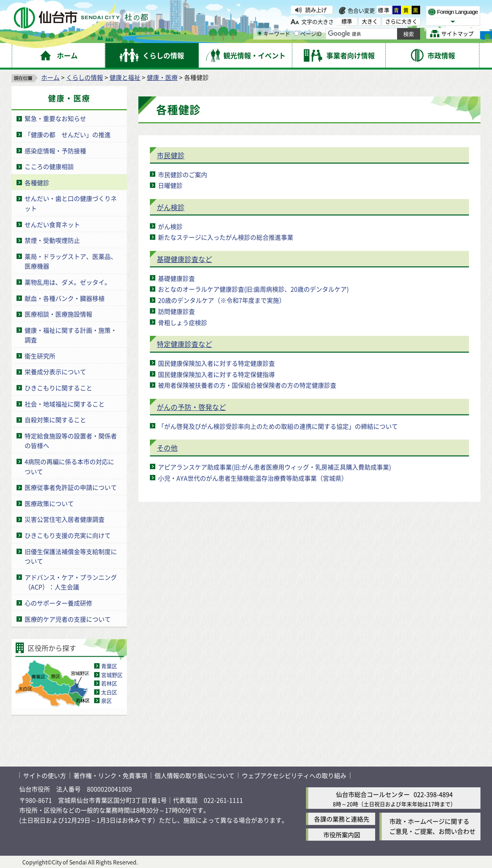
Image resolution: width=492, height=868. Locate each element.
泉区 (106, 700)
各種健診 (37, 183)
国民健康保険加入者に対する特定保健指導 (216, 374)
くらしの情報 (85, 77)
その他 (167, 448)
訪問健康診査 (176, 311)
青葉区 (109, 666)
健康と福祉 (125, 77)
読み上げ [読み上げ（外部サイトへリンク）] (316, 10)
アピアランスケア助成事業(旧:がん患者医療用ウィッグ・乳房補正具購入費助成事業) (274, 467)
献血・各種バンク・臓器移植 (65, 298)
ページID (308, 33)
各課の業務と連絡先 (342, 819)
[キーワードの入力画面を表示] (260, 33)
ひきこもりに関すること (58, 388)
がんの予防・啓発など (191, 407)
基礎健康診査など (184, 259)
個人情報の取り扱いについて (194, 775)
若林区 (109, 683)
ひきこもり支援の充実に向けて (68, 535)
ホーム (50, 77)
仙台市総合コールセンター (373, 794)
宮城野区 (112, 675)
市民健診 (171, 155)
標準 (384, 10)
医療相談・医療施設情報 (58, 314)
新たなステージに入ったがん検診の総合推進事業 (226, 237)
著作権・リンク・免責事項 (110, 775)
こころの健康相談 (49, 166)
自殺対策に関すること (55, 420)
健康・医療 (162, 77)
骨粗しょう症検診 (183, 322)
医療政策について (49, 503)
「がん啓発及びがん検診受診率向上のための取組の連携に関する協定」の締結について (278, 426)
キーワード (274, 33)
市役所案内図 (342, 835)
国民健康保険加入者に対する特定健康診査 (216, 363)
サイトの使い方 (45, 775)
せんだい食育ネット (52, 224)
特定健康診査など (184, 344)
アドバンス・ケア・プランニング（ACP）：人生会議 (71, 582)
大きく (370, 21)
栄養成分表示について (55, 372)
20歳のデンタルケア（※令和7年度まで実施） (222, 300)
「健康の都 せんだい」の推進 (68, 134)
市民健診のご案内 (183, 174)
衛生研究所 (40, 356)
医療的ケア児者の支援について (68, 619)
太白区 (109, 692)
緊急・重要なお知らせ (55, 118)
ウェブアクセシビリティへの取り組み (294, 775)
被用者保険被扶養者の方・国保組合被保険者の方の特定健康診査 (247, 385)
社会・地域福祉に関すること (65, 404)
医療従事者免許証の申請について (71, 487)
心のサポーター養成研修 (58, 603)
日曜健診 (170, 185)
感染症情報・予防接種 (55, 151)
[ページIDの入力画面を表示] (297, 33)
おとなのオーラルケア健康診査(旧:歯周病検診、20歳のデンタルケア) (253, 289)
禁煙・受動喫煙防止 (52, 240)
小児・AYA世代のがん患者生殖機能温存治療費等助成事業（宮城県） (253, 478)
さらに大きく (401, 21)
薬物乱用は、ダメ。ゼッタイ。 (68, 282)
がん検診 (171, 207)
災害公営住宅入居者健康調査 (65, 519)
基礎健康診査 (176, 278)
